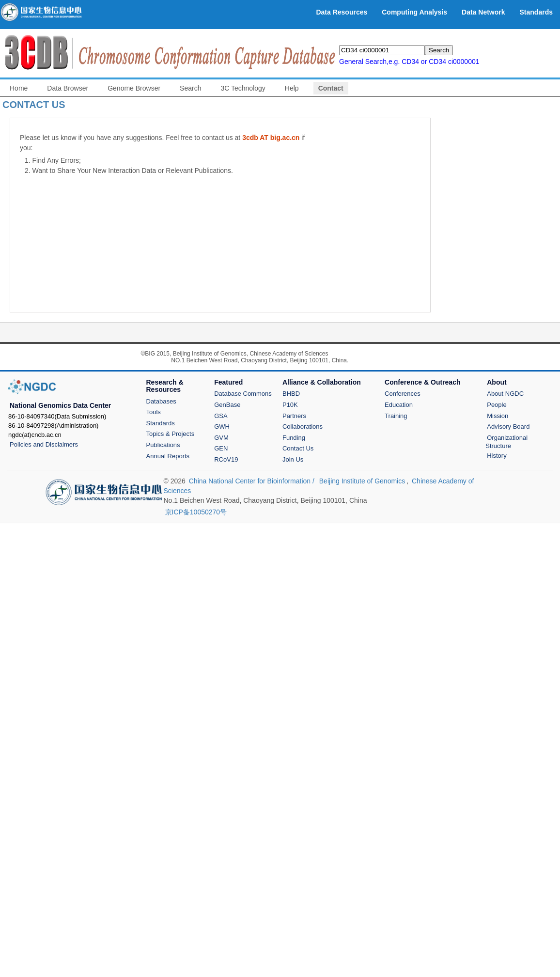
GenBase (227, 405)
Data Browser (68, 88)
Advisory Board (508, 426)
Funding (294, 438)
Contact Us (298, 448)
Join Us (293, 459)
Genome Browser (134, 88)
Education (399, 405)
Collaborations (303, 426)
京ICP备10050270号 (196, 512)
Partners (294, 416)
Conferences (403, 394)
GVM (221, 438)
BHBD (291, 394)
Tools (154, 412)
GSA (221, 416)
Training (396, 416)
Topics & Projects (171, 434)
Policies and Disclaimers (44, 444)
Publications (163, 445)
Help (292, 88)
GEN (221, 448)
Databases (161, 401)
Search (190, 88)
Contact (331, 88)
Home (19, 88)
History (497, 456)
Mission (498, 416)
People (497, 405)
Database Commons (243, 394)
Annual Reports (168, 456)
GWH (222, 426)
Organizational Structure (506, 442)
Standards (161, 423)
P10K (290, 405)
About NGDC (505, 394)
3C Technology (243, 88)
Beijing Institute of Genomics (362, 481)
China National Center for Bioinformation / (253, 481)
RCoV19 (226, 459)
